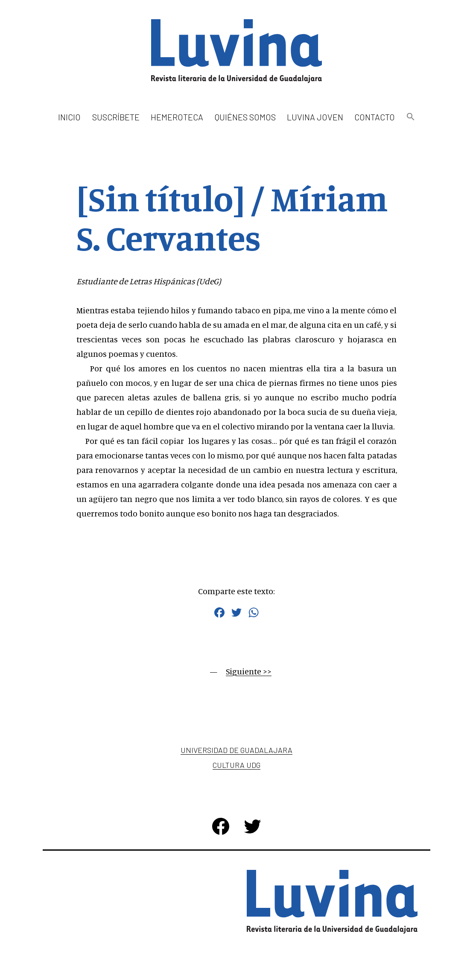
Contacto (375, 117)
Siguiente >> (249, 671)
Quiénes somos (245, 117)
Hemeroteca (177, 117)
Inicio (69, 117)
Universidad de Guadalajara (236, 750)
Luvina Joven (315, 117)
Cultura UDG (236, 765)
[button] (410, 117)
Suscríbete (116, 117)
